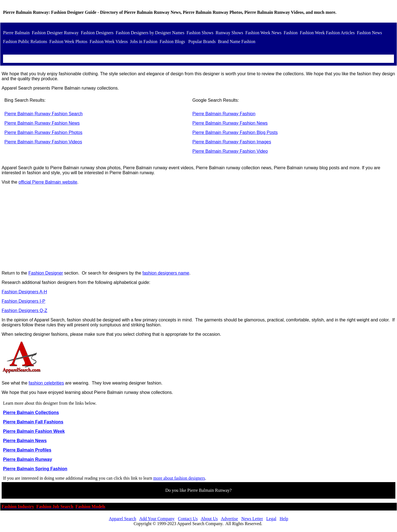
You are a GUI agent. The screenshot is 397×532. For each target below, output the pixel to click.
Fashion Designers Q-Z (24, 311)
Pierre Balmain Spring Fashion (35, 469)
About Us (209, 519)
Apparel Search (123, 519)
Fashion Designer (46, 273)
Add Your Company (157, 519)
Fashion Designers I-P (23, 301)
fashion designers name (166, 273)
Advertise (229, 519)
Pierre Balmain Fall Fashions (33, 422)
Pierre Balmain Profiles (27, 450)
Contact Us (188, 519)
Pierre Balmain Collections (31, 413)
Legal (271, 519)
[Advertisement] (198, 228)
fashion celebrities (46, 383)
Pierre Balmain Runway (28, 459)
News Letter (252, 519)
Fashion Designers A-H (24, 292)
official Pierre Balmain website (48, 182)
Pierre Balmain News (25, 441)
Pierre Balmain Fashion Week (34, 431)
